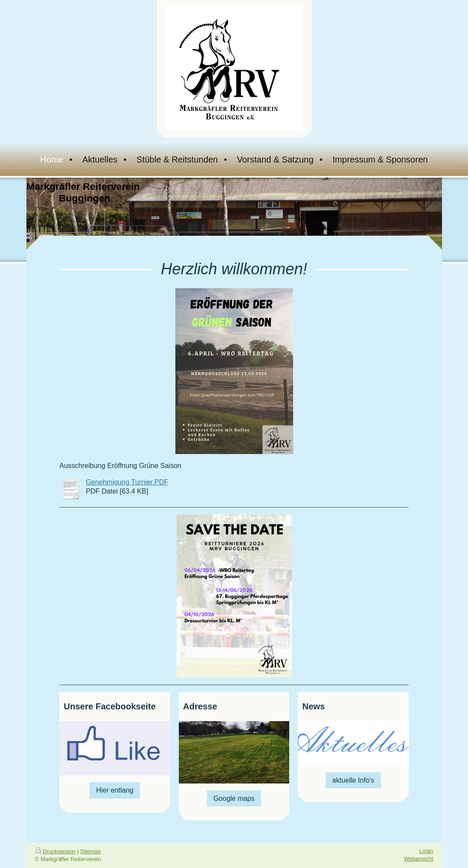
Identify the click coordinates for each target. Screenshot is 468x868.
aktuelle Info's (353, 780)
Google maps (234, 798)
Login (426, 851)
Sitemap (90, 851)
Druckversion (55, 851)
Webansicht (419, 859)
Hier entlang (115, 790)
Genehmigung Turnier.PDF (127, 482)
